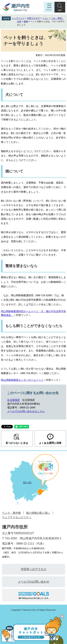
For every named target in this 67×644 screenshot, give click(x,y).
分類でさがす (33, 18)
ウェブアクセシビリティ (17, 517)
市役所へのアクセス (34, 569)
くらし (45, 18)
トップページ (18, 18)
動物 (26, 21)
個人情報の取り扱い (38, 513)
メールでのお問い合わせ (34, 582)
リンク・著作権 (11, 513)
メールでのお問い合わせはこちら (26, 411)
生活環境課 (13, 400)
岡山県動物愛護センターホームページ (22, 380)
